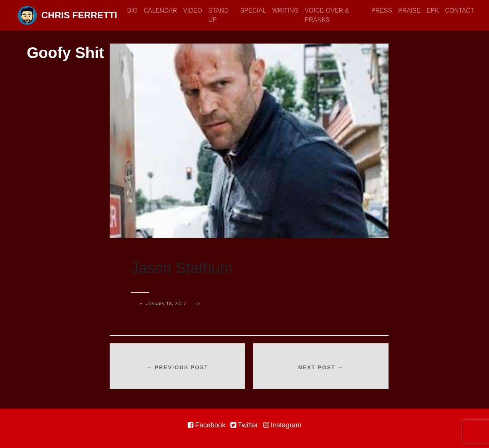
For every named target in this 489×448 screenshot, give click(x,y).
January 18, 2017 (166, 303)
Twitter (244, 425)
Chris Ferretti (67, 15)
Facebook (206, 425)
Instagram (282, 425)
